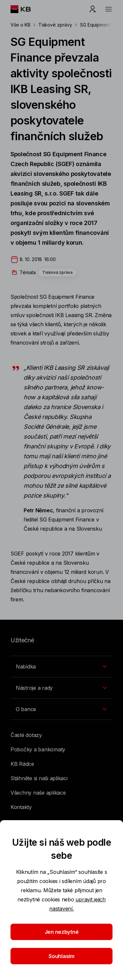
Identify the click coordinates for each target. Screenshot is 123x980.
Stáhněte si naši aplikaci (39, 778)
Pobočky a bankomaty (38, 749)
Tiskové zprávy (55, 25)
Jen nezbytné (62, 932)
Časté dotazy (26, 735)
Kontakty (21, 807)
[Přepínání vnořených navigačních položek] (61, 667)
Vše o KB (20, 25)
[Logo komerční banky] (26, 9)
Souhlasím (61, 956)
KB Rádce (22, 764)
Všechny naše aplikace (38, 793)
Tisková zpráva (57, 272)
